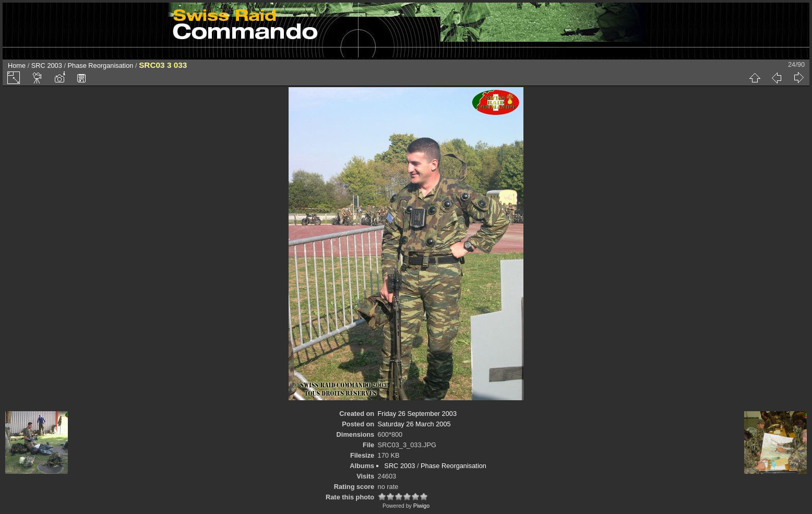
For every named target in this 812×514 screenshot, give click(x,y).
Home (17, 65)
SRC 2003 (47, 65)
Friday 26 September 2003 (417, 414)
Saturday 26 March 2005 (414, 424)
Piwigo (421, 506)
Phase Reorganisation (101, 65)
